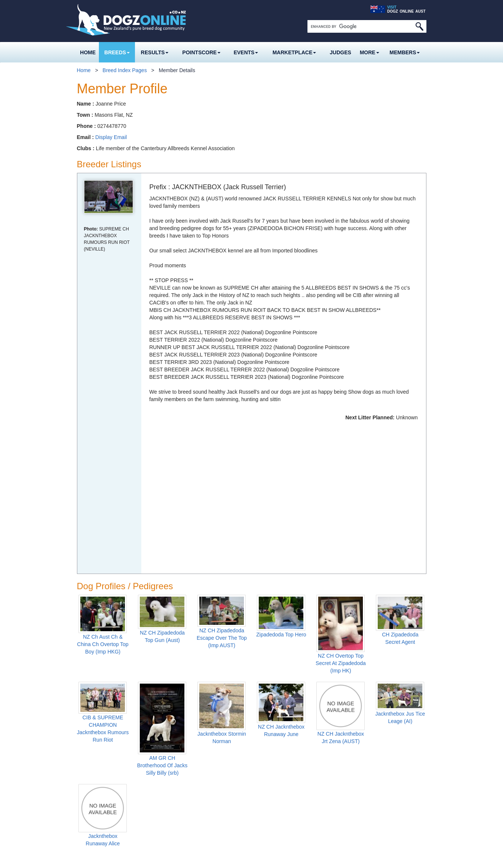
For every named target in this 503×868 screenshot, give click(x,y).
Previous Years (158, 822)
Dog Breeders (97, 760)
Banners (210, 822)
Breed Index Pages (125, 70)
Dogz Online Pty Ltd (210, 858)
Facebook (407, 793)
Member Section (275, 791)
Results (155, 52)
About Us (415, 812)
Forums (265, 770)
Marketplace (294, 52)
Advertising (354, 812)
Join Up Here (275, 822)
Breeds (117, 52)
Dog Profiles (96, 801)
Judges (341, 52)
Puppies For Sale (101, 770)
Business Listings (220, 812)
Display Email (111, 137)
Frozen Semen (99, 791)
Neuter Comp (156, 791)
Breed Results (216, 760)
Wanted (209, 801)
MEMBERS (405, 52)
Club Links (268, 781)
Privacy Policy (275, 858)
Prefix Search (97, 822)
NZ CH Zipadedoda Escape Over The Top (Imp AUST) (222, 484)
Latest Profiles (98, 812)
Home (88, 52)
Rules (147, 812)
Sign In (268, 812)
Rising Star (153, 770)
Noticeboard (270, 760)
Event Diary (269, 749)
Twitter (421, 793)
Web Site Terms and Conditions (332, 858)
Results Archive (218, 770)
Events (246, 52)
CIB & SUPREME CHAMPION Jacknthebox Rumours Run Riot (103, 574)
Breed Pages (93, 749)
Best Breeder (156, 801)
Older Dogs (95, 781)
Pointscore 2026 (156, 749)
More (370, 52)
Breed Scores (156, 781)
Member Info (274, 801)
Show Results (213, 749)
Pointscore (201, 52)
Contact (386, 812)
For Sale (210, 791)
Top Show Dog (157, 760)
